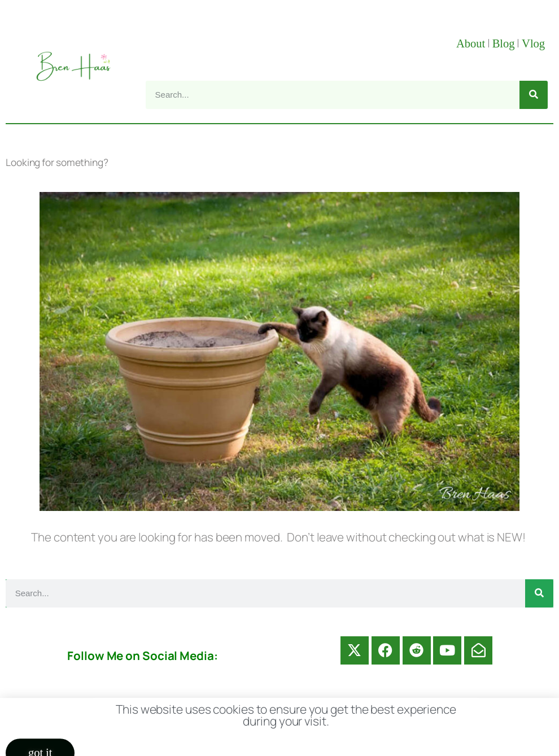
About (471, 43)
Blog (504, 43)
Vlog (535, 43)
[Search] (534, 95)
